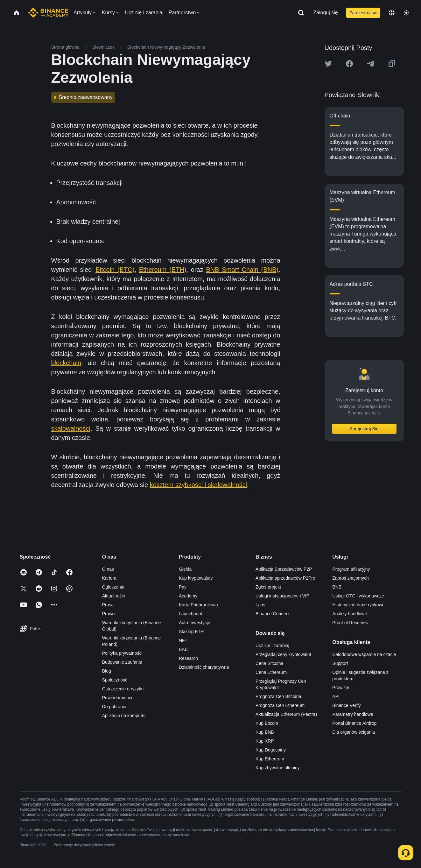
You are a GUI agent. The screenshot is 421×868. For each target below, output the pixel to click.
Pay (183, 587)
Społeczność (115, 680)
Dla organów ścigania (354, 732)
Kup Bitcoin (267, 723)
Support (340, 663)
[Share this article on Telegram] (371, 64)
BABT (185, 649)
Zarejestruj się (363, 13)
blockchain (66, 363)
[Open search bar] (299, 13)
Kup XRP (265, 741)
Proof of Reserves (350, 623)
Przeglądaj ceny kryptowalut (283, 654)
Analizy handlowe (350, 614)
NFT (183, 640)
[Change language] (392, 13)
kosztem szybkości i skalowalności (199, 485)
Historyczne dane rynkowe (358, 605)
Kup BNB (265, 732)
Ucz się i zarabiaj (272, 646)
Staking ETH (191, 632)
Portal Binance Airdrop (354, 723)
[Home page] (48, 13)
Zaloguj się (325, 13)
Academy (188, 596)
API (336, 696)
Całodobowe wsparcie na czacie (364, 654)
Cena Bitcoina (269, 663)
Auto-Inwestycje (195, 623)
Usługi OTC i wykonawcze (358, 596)
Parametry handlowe (353, 714)
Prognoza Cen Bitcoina (278, 696)
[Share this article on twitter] (328, 64)
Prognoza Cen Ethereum (280, 705)
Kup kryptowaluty (196, 578)
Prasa (108, 605)
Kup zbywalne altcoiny (278, 768)
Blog (107, 671)
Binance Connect (273, 614)
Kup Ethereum (270, 759)
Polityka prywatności (122, 653)
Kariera (109, 578)
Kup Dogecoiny (271, 750)
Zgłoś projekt (268, 587)
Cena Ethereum (271, 672)
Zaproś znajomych (350, 578)
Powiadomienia (117, 698)
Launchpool (190, 614)
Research (188, 658)
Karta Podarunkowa (198, 605)
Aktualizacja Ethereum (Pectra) (286, 714)
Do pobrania (114, 707)
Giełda (185, 569)
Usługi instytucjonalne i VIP (282, 596)
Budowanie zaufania (122, 662)
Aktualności (114, 596)
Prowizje (341, 688)
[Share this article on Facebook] (349, 64)
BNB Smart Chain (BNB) (242, 270)
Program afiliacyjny (351, 569)
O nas (108, 569)
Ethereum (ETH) (163, 270)
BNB (337, 587)
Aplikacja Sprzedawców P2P (284, 569)
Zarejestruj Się (364, 429)
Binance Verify (347, 705)
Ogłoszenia (113, 587)
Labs (260, 605)
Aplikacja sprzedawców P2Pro (285, 578)
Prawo (109, 614)
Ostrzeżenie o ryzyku (123, 689)
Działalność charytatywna (204, 667)
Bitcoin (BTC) (115, 270)
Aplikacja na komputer (124, 716)
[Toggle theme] (406, 13)
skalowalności (71, 428)
